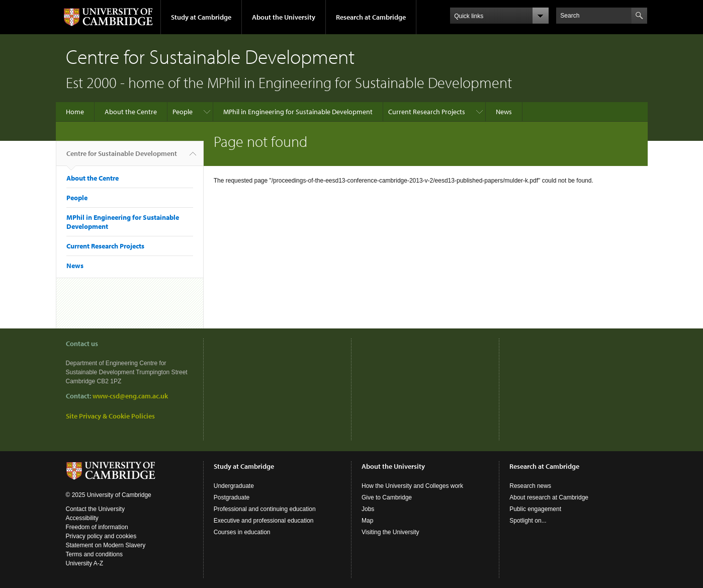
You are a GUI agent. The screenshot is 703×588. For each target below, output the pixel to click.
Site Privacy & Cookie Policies (110, 416)
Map (367, 521)
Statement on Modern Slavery (106, 545)
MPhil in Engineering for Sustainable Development (298, 112)
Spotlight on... (528, 521)
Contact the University (95, 509)
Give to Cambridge (387, 497)
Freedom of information (97, 527)
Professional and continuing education (265, 509)
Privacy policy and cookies (101, 536)
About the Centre (131, 112)
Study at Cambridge (201, 17)
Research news (530, 486)
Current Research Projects (427, 112)
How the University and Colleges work (412, 486)
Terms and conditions (94, 554)
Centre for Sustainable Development (122, 157)
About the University (284, 17)
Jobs (368, 509)
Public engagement (535, 509)
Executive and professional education (264, 521)
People (183, 112)
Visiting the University (390, 532)
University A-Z (85, 563)
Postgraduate (232, 497)
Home (75, 112)
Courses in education (242, 532)
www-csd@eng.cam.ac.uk (130, 396)
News (504, 112)
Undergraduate (234, 486)
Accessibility (82, 518)
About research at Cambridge (549, 497)
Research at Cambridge (371, 17)
